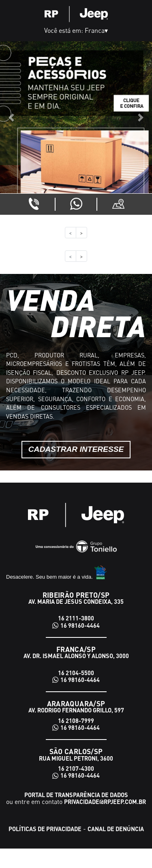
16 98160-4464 (80, 625)
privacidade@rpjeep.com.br (105, 802)
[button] (11, 117)
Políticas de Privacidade (45, 829)
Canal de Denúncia (116, 829)
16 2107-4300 (76, 769)
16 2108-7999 (76, 721)
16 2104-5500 (76, 673)
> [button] (81, 233)
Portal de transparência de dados (76, 795)
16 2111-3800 (76, 618)
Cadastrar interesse (76, 449)
